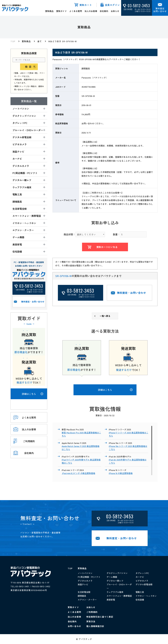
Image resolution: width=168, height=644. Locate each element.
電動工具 (140, 592)
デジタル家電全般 (144, 584)
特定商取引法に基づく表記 (100, 617)
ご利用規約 (92, 612)
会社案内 (104, 11)
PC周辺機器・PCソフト (89, 577)
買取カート (86, 5)
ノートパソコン (85, 573)
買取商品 (49, 11)
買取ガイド (61, 11)
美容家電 (111, 600)
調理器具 (82, 596)
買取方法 (91, 621)
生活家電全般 (84, 592)
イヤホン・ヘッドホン (146, 596)
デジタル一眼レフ (115, 581)
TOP (13, 41)
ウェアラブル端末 (115, 592)
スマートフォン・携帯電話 (119, 596)
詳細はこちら (32, 394)
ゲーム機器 (112, 577)
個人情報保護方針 (95, 626)
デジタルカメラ (85, 581)
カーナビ (140, 577)
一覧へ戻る (105, 316)
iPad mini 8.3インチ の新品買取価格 (78, 473)
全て (40, 41)
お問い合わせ (74, 626)
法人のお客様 (91, 11)
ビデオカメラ (142, 581)
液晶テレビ (83, 584)
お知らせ (115, 11)
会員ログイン (112, 5)
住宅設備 (140, 600)
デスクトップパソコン (117, 573)
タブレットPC (142, 573)
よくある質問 (76, 11)
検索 (29, 67)
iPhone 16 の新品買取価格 (121, 473)
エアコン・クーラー (87, 600)
